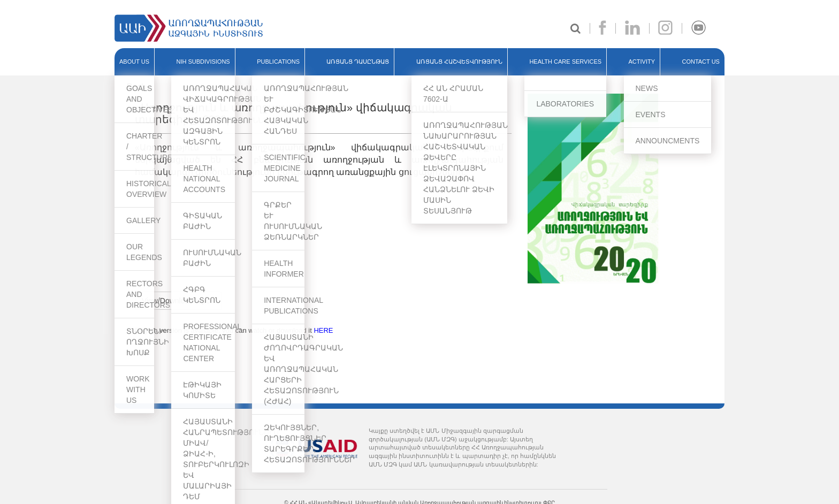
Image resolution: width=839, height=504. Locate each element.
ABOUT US (134, 62)
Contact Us (701, 62)
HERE (323, 330)
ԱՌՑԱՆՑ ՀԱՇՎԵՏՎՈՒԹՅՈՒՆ (459, 62)
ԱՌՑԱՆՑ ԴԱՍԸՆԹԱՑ (358, 62)
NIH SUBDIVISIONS (203, 62)
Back (136, 87)
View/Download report (178, 301)
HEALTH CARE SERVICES (565, 62)
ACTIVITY (642, 62)
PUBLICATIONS (278, 62)
